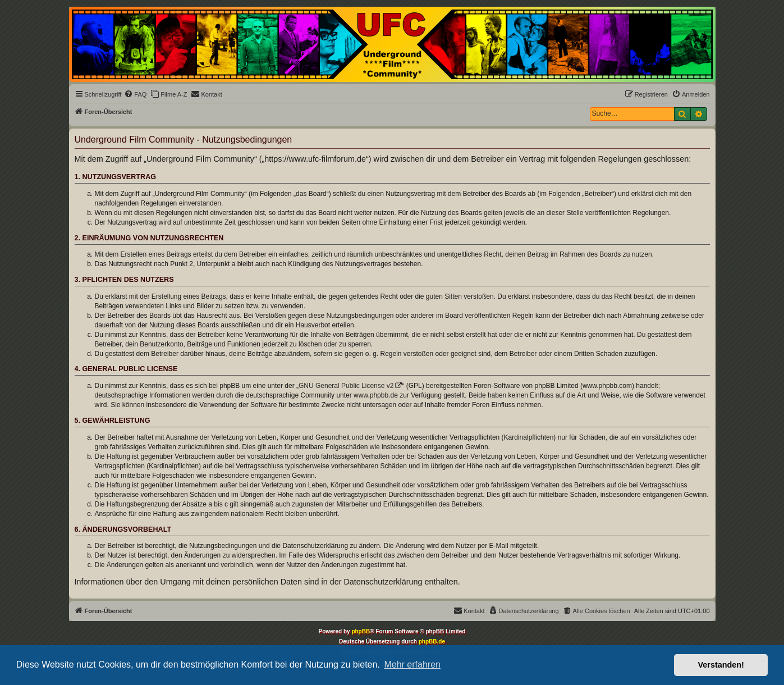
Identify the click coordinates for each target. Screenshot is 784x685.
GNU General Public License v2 (346, 386)
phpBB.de (432, 641)
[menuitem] (135, 94)
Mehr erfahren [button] (412, 665)
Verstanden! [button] (721, 665)
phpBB (361, 631)
